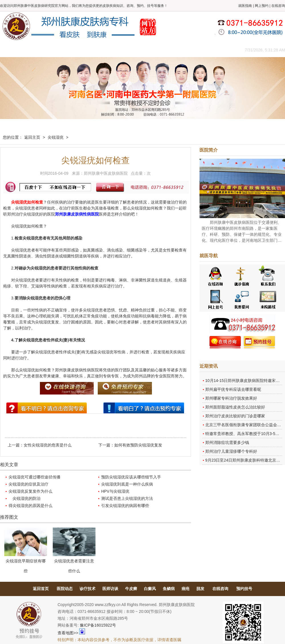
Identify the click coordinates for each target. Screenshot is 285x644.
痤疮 (186, 589)
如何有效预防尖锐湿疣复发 (138, 445)
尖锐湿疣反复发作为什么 (30, 491)
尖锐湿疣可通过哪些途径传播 (34, 477)
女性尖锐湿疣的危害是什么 (48, 445)
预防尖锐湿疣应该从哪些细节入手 (131, 477)
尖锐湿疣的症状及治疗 (28, 484)
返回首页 (41, 589)
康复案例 (167, 50)
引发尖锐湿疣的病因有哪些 (125, 506)
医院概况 (38, 50)
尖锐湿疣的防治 (25, 498)
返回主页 (32, 137)
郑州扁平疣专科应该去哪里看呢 (233, 389)
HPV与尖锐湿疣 (115, 491)
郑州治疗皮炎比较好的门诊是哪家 (235, 416)
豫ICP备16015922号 (98, 625)
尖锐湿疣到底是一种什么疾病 (127, 484)
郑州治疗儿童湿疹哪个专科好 (231, 451)
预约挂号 (244, 589)
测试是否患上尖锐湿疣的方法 (127, 498)
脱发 (200, 589)
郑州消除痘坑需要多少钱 (227, 442)
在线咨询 (278, 6)
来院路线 (218, 50)
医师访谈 (110, 589)
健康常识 (115, 50)
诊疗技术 (87, 589)
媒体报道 (90, 50)
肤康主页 (13, 50)
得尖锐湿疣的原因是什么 (30, 506)
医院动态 (65, 589)
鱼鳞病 (169, 589)
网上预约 (262, 6)
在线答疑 (141, 50)
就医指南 (245, 6)
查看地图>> (68, 633)
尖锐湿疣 (56, 137)
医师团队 (64, 50)
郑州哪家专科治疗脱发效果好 (231, 398)
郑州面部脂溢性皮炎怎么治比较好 (235, 407)
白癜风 (150, 589)
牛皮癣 (131, 589)
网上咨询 (192, 50)
